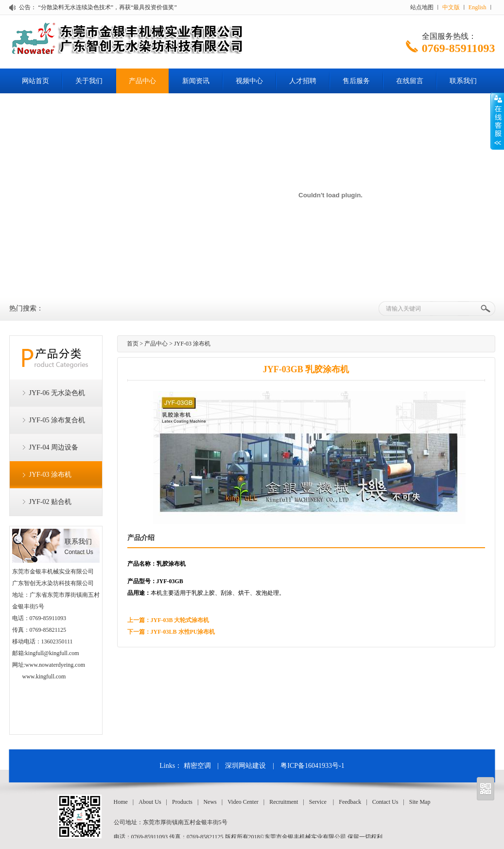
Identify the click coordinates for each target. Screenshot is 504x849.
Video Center (243, 802)
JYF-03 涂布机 (51, 475)
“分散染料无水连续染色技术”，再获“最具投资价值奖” (108, 7)
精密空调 (197, 766)
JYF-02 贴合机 (51, 502)
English (478, 7)
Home (121, 802)
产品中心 (142, 81)
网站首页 (35, 81)
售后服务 (356, 81)
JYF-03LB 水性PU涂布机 (183, 632)
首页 (133, 344)
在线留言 (410, 81)
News (210, 802)
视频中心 (249, 81)
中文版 (451, 7)
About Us (150, 802)
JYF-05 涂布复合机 (57, 420)
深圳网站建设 (245, 766)
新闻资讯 (196, 81)
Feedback (350, 802)
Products (182, 802)
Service (318, 802)
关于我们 (89, 81)
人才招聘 (303, 81)
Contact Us (385, 802)
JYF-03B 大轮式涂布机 (180, 620)
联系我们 (463, 81)
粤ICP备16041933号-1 (312, 766)
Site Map (420, 802)
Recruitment (284, 802)
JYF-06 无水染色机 (57, 393)
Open (497, 121)
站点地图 (422, 7)
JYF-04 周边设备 (54, 447)
